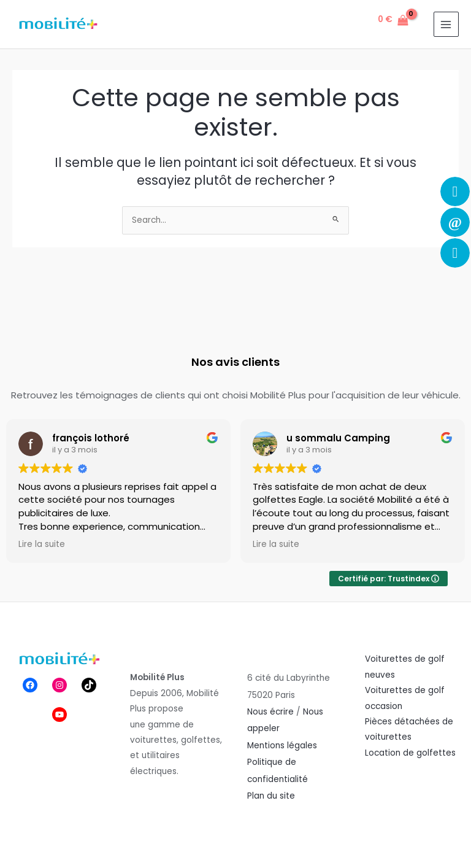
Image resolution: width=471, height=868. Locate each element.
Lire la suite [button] (42, 544)
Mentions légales (282, 746)
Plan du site (271, 796)
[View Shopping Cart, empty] (393, 20)
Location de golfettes (410, 753)
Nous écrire (270, 712)
